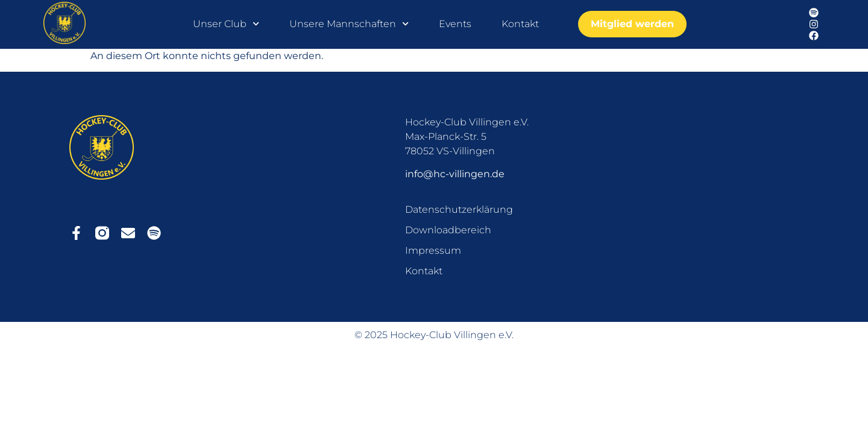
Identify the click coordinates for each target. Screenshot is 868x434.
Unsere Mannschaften (349, 24)
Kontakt (520, 24)
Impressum (433, 250)
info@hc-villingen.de (455, 174)
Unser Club (226, 24)
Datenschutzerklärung (459, 209)
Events (455, 24)
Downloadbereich (448, 230)
